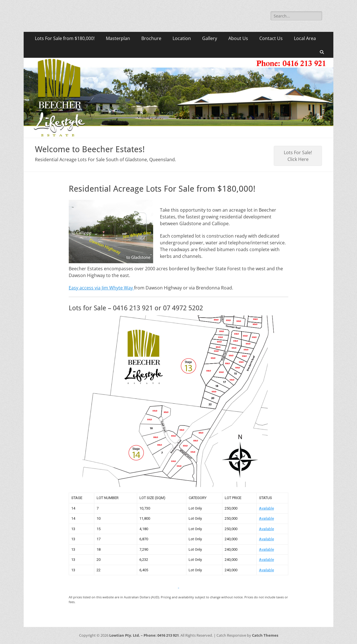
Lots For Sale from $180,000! (65, 38)
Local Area (305, 38)
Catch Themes (265, 635)
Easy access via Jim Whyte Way (101, 288)
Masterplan (118, 38)
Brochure (151, 38)
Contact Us (271, 38)
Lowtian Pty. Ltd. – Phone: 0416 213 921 (144, 635)
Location (182, 38)
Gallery (210, 38)
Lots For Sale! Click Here (298, 156)
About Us (238, 38)
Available (266, 508)
